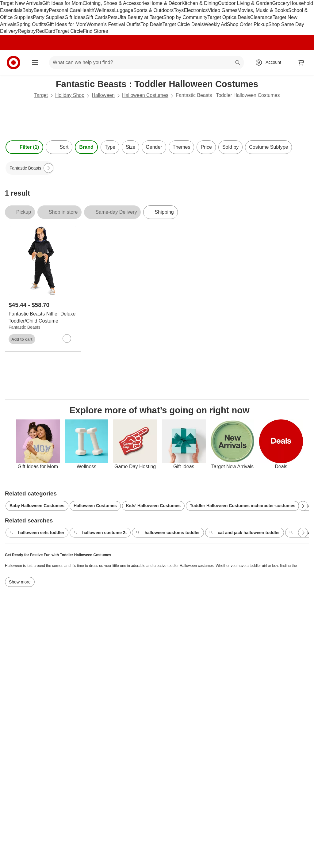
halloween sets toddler (37, 533)
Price (206, 147)
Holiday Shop (70, 95)
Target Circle (69, 31)
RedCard (45, 31)
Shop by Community (185, 17)
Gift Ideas (75, 17)
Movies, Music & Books (263, 10)
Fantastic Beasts (25, 327)
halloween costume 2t (100, 533)
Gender (154, 147)
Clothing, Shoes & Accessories (116, 3)
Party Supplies (49, 17)
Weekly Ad (215, 24)
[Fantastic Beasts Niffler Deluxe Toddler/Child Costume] (43, 318)
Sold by (230, 147)
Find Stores (95, 31)
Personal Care (64, 10)
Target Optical (222, 17)
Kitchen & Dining (200, 3)
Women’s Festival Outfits (113, 24)
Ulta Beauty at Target (140, 17)
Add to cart (22, 339)
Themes (182, 147)
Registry (27, 31)
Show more (20, 582)
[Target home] (13, 63)
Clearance (261, 17)
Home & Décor (165, 3)
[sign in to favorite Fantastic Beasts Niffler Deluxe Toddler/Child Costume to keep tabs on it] (67, 338)
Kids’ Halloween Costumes (153, 506)
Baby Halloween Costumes (37, 506)
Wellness (104, 10)
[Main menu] (35, 63)
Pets (113, 17)
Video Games (222, 10)
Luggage (124, 10)
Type (110, 147)
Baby (28, 10)
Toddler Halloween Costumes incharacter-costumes (243, 506)
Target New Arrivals (21, 3)
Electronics (196, 10)
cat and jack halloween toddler (245, 533)
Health (87, 10)
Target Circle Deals (183, 24)
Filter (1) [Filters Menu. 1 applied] (24, 147)
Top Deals (151, 24)
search (238, 63)
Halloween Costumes (145, 95)
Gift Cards (97, 17)
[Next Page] (48, 168)
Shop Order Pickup (248, 24)
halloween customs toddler (168, 533)
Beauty (41, 10)
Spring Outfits (31, 24)
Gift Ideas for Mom (63, 3)
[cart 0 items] (301, 63)
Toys (179, 10)
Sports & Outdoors (154, 10)
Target (41, 95)
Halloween (103, 95)
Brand (86, 147)
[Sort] (59, 147)
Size (130, 147)
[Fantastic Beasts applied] (30, 168)
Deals (244, 17)
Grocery (281, 3)
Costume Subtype (268, 147)
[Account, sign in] (270, 63)
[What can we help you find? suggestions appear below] (146, 63)
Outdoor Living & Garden (245, 3)
